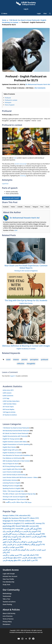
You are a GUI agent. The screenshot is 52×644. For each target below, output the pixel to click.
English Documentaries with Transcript (15, 436)
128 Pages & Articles (9, 412)
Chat (45, 13)
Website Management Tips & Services (15, 499)
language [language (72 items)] (8, 521)
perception (34, 359)
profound (44, 359)
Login (39, 13)
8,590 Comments (8, 396)
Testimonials (7, 596)
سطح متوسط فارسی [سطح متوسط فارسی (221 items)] (12, 558)
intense (16, 359)
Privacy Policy (7, 622)
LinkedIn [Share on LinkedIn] (20, 207)
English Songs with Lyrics (11, 450)
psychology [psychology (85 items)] (9, 526)
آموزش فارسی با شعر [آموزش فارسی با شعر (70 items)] (12, 539)
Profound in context (11, 100)
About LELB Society (9, 613)
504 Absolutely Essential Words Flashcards (16, 431)
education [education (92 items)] (25, 515)
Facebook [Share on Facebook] (6, 207)
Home (4, 20)
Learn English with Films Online (13, 469)
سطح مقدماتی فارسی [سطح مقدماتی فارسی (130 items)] (32, 558)
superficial (5, 184)
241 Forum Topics (8, 407)
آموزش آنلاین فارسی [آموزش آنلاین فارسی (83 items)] (33, 529)
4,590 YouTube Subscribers (11, 401)
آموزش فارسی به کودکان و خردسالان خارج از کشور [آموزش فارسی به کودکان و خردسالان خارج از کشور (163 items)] (22, 542)
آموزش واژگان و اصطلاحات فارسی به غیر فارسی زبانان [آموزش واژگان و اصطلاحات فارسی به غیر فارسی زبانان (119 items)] (24, 544)
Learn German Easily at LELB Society (14, 475)
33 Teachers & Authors (10, 415)
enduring (23, 176)
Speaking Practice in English (12, 488)
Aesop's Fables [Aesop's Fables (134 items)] (11, 515)
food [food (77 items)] (26, 518)
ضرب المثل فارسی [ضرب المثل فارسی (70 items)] (30, 560)
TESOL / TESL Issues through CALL (13, 491)
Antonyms (8, 102)
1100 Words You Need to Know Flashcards (24, 20)
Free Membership (8, 582)
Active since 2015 (8, 390)
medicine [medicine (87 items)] (30, 523)
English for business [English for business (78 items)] (12, 518)
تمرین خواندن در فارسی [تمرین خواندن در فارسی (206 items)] (13, 547)
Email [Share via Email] (47, 207)
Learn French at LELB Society (12, 472)
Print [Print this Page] (42, 207)
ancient (17, 164)
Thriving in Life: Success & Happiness (26, 271)
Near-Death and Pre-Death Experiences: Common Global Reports (26, 267)
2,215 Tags (6, 398)
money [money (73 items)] (40, 523)
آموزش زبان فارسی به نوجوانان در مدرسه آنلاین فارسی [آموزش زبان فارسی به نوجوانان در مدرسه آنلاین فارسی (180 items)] (24, 534)
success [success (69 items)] (34, 526)
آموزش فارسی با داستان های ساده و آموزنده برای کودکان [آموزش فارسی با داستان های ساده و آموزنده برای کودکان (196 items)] (24, 537)
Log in (26, 9)
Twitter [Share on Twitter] (13, 207)
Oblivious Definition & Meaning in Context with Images (26, 346)
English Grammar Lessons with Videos (15, 442)
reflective (21, 363)
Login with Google (9, 574)
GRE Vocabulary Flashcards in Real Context (16, 461)
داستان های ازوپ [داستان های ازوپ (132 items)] (31, 555)
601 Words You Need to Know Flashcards (15, 433)
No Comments (40, 88)
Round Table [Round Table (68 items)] (22, 526)
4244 (16, 230)
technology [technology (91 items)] (9, 529)
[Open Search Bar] (50, 14)
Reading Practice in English (11, 486)
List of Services (8, 616)
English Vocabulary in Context (26, 349)
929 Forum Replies (8, 409)
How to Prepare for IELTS (11, 464)
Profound (8, 98)
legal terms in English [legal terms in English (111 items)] (13, 523)
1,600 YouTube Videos (10, 404)
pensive (24, 359)
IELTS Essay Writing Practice (12, 466)
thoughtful (31, 363)
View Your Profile (8, 579)
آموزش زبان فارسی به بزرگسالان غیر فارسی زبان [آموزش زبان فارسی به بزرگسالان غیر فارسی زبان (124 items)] (22, 531)
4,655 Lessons (7, 393)
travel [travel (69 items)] (19, 529)
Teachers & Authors (9, 602)
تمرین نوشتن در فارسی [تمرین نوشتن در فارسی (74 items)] (12, 555)
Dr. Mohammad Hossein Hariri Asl (25, 218)
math (15, 158)
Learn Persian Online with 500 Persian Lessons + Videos (20, 477)
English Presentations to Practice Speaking (16, 444)
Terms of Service (8, 619)
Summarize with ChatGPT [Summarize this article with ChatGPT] (11, 198)
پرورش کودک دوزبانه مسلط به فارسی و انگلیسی (18, 502)
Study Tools (6, 585)
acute (8, 359)
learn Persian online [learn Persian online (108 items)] (24, 521)
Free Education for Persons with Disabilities (16, 455)
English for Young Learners (11, 439)
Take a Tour (6, 599)
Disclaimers (7, 624)
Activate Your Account (10, 576)
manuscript (23, 164)
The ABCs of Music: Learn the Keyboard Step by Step (19, 494)
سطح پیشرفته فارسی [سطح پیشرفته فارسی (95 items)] (12, 560)
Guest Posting (7, 604)
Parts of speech (10, 105)
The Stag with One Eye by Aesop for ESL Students (26, 300)
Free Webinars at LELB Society (12, 458)
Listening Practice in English (12, 483)
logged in (13, 376)
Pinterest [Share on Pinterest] (28, 207)
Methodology (7, 593)
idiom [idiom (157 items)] (34, 518)
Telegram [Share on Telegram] (35, 207)
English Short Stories (26, 303)
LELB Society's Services (10, 480)
